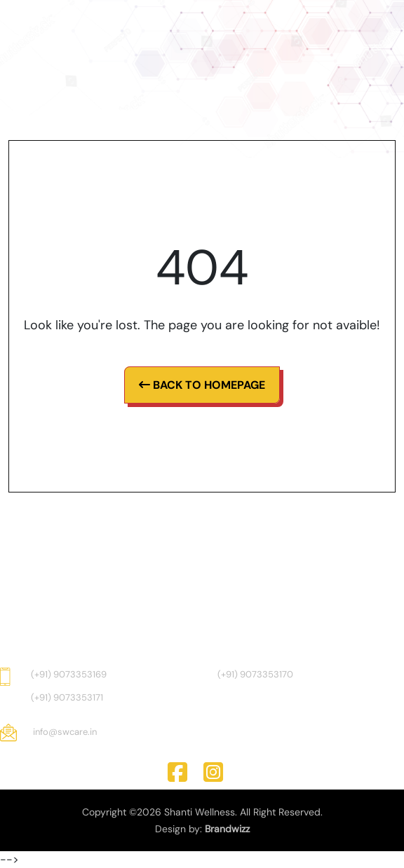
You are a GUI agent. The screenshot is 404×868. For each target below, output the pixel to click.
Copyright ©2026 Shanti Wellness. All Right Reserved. (202, 812)
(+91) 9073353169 (69, 674)
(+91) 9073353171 (67, 697)
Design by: (202, 829)
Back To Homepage (202, 385)
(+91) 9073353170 (255, 674)
